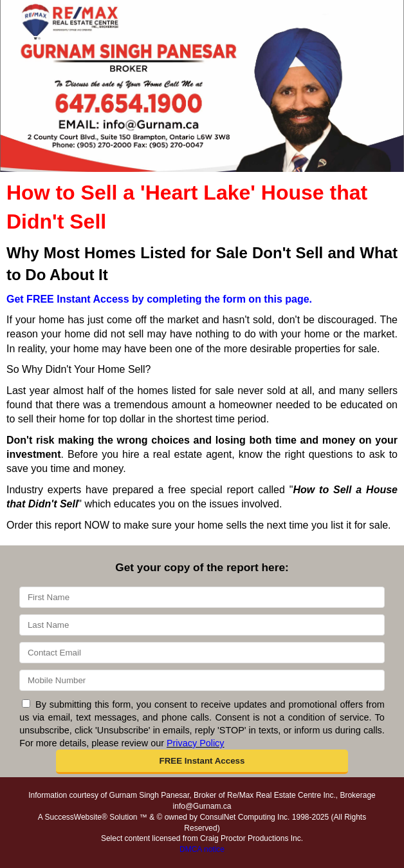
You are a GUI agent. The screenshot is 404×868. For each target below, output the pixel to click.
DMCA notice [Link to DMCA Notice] (202, 849)
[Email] (202, 653)
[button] (202, 762)
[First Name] (202, 597)
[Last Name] (202, 625)
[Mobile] (202, 680)
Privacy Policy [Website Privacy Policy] (196, 743)
